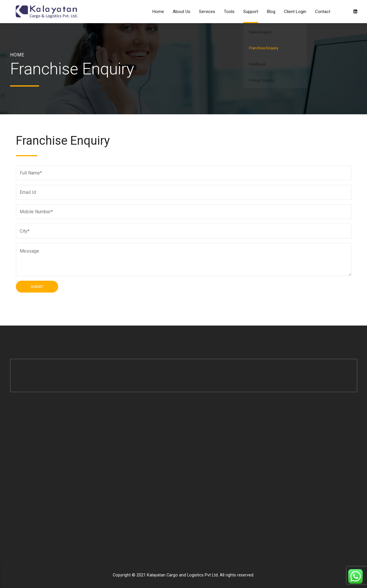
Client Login (295, 12)
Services (207, 12)
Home (158, 12)
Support (251, 12)
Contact (323, 12)
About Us (181, 12)
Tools (229, 12)
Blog (271, 12)
